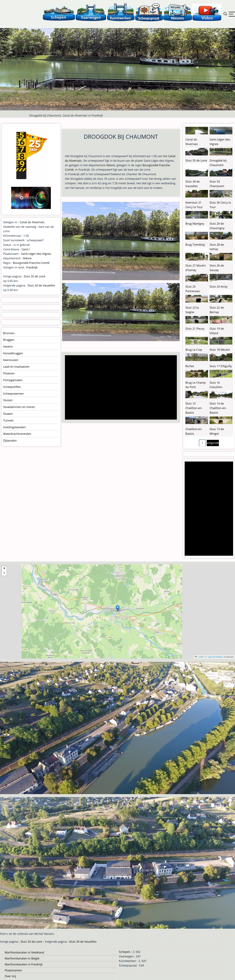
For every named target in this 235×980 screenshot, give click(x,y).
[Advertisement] (120, 388)
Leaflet (199, 657)
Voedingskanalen (14, 427)
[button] (118, 608)
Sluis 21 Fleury (195, 329)
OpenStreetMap (215, 657)
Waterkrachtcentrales (17, 434)
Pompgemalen (13, 380)
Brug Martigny (195, 224)
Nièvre (111, 165)
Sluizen (8, 400)
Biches (190, 366)
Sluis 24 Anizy (219, 286)
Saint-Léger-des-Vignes (36, 254)
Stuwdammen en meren (19, 407)
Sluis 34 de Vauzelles (41, 285)
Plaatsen (9, 373)
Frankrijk (32, 267)
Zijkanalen (10, 440)
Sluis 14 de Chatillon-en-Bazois (218, 408)
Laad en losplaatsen (16, 367)
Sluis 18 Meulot (220, 350)
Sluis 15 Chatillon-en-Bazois (194, 408)
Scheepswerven (13, 394)
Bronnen (9, 333)
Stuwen (8, 414)
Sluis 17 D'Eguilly (221, 366)
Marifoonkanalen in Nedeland (24, 952)
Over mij (10, 976)
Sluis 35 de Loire (35, 276)
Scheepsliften (12, 387)
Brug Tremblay (195, 245)
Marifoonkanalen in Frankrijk (24, 964)
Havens (8, 346)
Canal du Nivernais (32, 222)
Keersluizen (11, 360)
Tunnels (8, 420)
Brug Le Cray (194, 350)
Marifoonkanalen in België (22, 958)
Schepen (125, 952)
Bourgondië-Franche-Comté (31, 263)
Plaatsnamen (13, 970)
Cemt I (26, 249)
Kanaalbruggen (13, 353)
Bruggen (9, 340)
